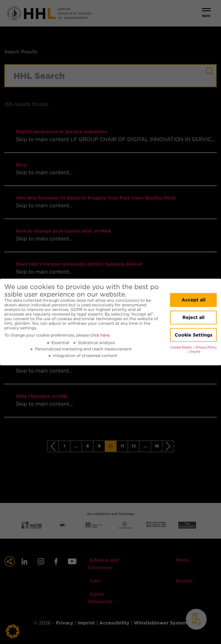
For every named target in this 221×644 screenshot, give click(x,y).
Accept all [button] (194, 300)
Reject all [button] (194, 317)
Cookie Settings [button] (194, 335)
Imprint (195, 352)
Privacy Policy (206, 347)
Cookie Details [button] (182, 347)
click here (100, 335)
